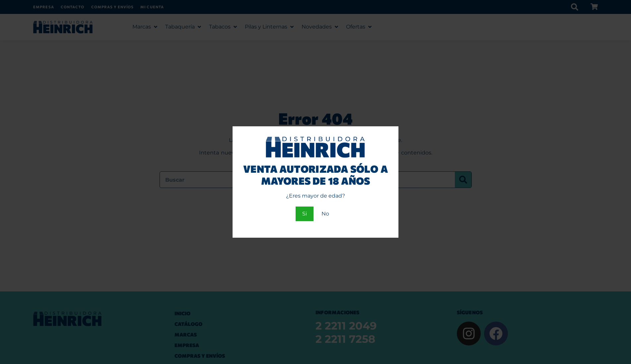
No (325, 214)
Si (305, 214)
